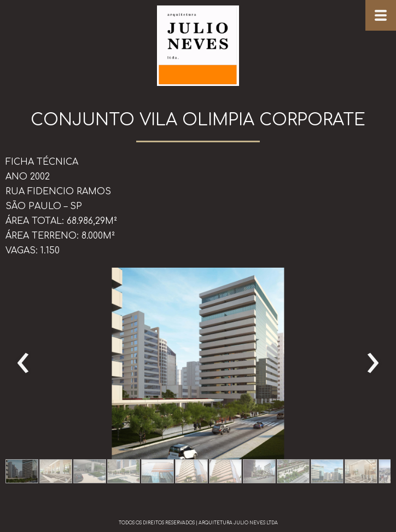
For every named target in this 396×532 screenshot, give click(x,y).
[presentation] (23, 363)
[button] (22, 471)
